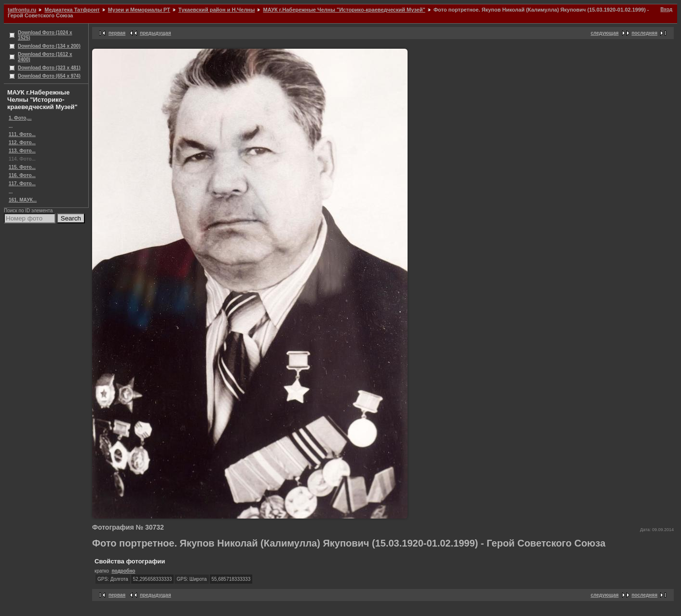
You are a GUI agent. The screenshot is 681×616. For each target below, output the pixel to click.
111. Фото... (22, 134)
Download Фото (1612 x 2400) (45, 57)
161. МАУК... (23, 200)
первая (117, 33)
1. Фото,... (20, 118)
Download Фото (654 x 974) (49, 76)
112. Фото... (22, 143)
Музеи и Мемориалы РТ (139, 10)
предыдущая (156, 33)
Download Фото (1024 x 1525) (45, 35)
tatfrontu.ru (22, 10)
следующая (605, 33)
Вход (666, 9)
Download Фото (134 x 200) (49, 46)
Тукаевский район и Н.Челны (217, 10)
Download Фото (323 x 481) (49, 68)
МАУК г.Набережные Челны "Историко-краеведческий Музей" (344, 10)
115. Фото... (22, 167)
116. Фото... (22, 175)
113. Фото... (22, 151)
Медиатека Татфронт (72, 10)
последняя (645, 33)
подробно (123, 571)
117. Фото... (22, 184)
